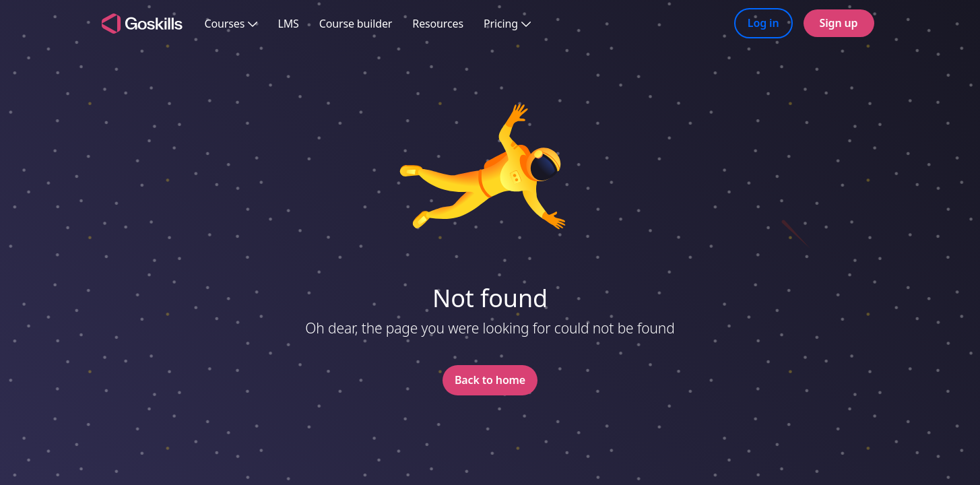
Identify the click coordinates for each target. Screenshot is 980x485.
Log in (763, 23)
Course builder (356, 24)
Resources (438, 24)
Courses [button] (231, 24)
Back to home (490, 380)
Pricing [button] (507, 24)
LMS (288, 24)
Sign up (839, 23)
